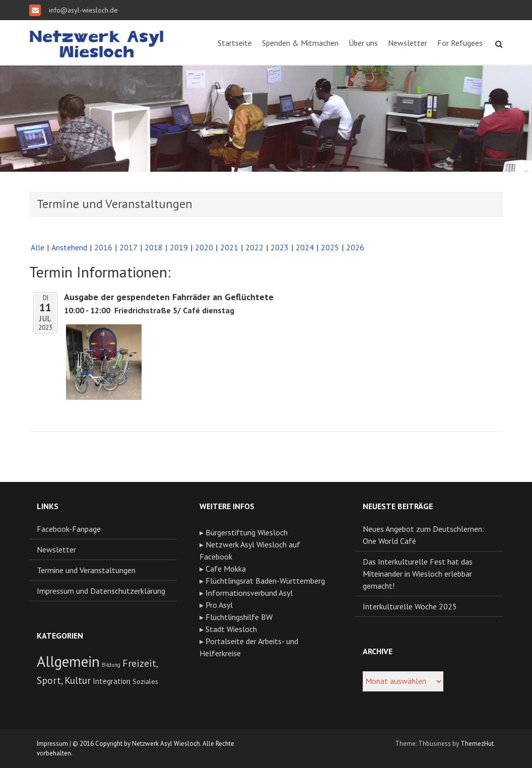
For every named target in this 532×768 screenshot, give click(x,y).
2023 (280, 247)
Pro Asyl (219, 605)
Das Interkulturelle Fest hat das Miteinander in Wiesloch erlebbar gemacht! (418, 574)
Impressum (52, 744)
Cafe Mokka (226, 569)
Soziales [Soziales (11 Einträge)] (145, 681)
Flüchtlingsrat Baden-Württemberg (265, 581)
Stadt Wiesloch (231, 629)
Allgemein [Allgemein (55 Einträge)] (68, 661)
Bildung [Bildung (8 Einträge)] (111, 665)
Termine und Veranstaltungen (86, 570)
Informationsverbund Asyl (249, 593)
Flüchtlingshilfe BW (239, 617)
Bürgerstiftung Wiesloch (247, 532)
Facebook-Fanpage (69, 529)
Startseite (235, 43)
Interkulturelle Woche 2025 (410, 606)
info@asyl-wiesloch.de (82, 10)
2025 (330, 247)
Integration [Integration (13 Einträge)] (112, 681)
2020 (204, 247)
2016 (103, 247)
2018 (154, 247)
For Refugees (460, 43)
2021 (229, 247)
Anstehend (69, 247)
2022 (254, 247)
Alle (38, 247)
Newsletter (408, 43)
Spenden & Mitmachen (300, 43)
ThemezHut (477, 744)
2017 (128, 247)
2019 (179, 247)
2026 (355, 247)
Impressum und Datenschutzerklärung (101, 591)
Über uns (363, 43)
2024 (305, 247)
